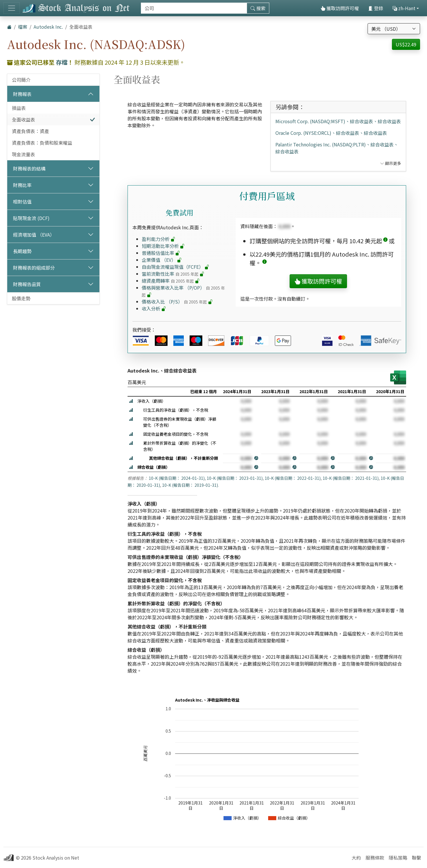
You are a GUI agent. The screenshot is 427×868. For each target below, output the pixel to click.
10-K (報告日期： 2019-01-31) (190, 485)
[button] (385, 241)
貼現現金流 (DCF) (31, 218)
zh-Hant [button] (404, 8)
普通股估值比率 (161, 253)
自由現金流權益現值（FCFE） (176, 267)
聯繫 (417, 858)
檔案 (23, 27)
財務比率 (22, 185)
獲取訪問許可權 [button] (318, 281)
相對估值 (22, 201)
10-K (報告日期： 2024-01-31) (177, 478)
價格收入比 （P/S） (177, 302)
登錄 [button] (376, 8)
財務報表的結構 (29, 168)
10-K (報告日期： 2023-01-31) (235, 478)
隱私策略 (398, 858)
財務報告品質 (27, 284)
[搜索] (194, 8)
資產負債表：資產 (30, 131)
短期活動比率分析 (163, 246)
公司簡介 (21, 80)
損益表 (19, 108)
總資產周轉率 (171, 281)
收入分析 (154, 308)
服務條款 (375, 858)
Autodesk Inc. (48, 27)
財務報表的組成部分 (34, 268)
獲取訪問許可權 (340, 8)
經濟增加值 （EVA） (34, 235)
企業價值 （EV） (162, 260)
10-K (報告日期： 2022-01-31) (293, 478)
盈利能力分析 (159, 239)
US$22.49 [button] (406, 44)
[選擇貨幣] (394, 29)
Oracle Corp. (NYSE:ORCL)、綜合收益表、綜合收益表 (331, 133)
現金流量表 (23, 154)
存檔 (62, 62)
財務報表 (22, 94)
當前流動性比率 (173, 274)
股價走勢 (21, 298)
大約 (356, 858)
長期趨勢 (22, 251)
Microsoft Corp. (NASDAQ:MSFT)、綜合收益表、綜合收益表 (338, 121)
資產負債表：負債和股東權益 (42, 143)
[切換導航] (12, 8)
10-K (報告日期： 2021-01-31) (351, 478)
